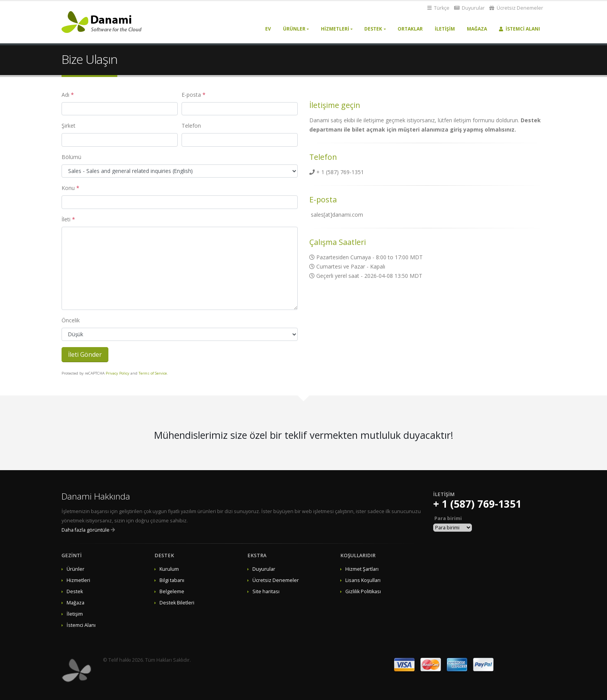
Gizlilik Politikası (363, 591)
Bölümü (71, 157)
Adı (65, 95)
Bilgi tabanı (172, 580)
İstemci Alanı (520, 29)
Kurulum (169, 569)
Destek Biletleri (177, 603)
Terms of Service (153, 373)
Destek (373, 29)
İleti (66, 219)
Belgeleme (172, 591)
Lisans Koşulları (363, 580)
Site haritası (266, 591)
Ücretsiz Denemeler (516, 8)
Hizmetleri (335, 29)
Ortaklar (410, 29)
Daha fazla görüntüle (86, 530)
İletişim (445, 29)
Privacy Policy (117, 373)
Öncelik (71, 320)
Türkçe (438, 8)
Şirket (69, 126)
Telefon (191, 126)
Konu (68, 188)
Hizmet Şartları (362, 569)
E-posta (191, 95)
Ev (268, 29)
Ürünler (294, 29)
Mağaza (477, 29)
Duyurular (469, 8)
